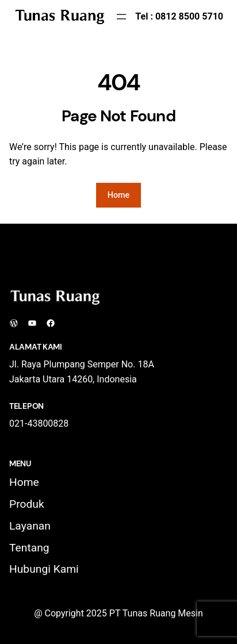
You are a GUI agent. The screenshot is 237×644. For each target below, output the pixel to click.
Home (119, 195)
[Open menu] (121, 17)
